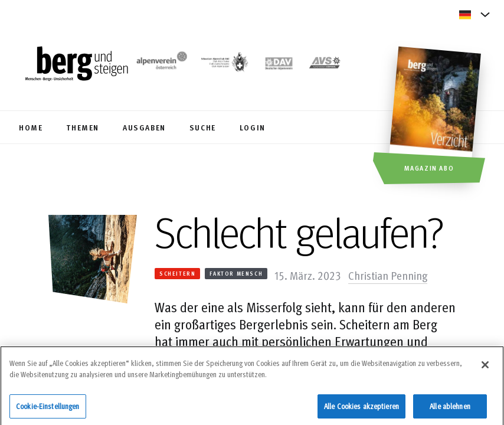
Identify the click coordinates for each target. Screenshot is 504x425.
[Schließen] (485, 368)
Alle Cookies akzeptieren (361, 409)
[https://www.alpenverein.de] (279, 65)
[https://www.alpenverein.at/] (160, 65)
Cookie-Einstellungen (48, 409)
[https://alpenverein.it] (325, 64)
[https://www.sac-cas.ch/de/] (224, 65)
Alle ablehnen (450, 409)
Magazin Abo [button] (429, 168)
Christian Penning (388, 275)
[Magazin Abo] (436, 117)
